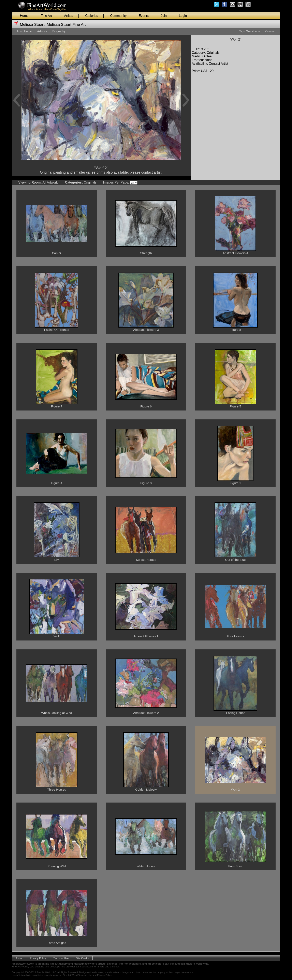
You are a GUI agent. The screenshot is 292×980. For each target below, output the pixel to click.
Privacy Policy (38, 958)
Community (118, 16)
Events (144, 16)
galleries (115, 967)
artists (101, 967)
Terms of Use (61, 958)
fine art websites (70, 967)
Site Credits (83, 958)
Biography (59, 31)
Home (24, 16)
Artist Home (24, 31)
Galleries (92, 16)
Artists (69, 16)
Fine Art (46, 16)
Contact (270, 31)
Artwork (42, 31)
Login (183, 16)
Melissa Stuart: (33, 24)
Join (164, 16)
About (19, 958)
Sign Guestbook (250, 31)
